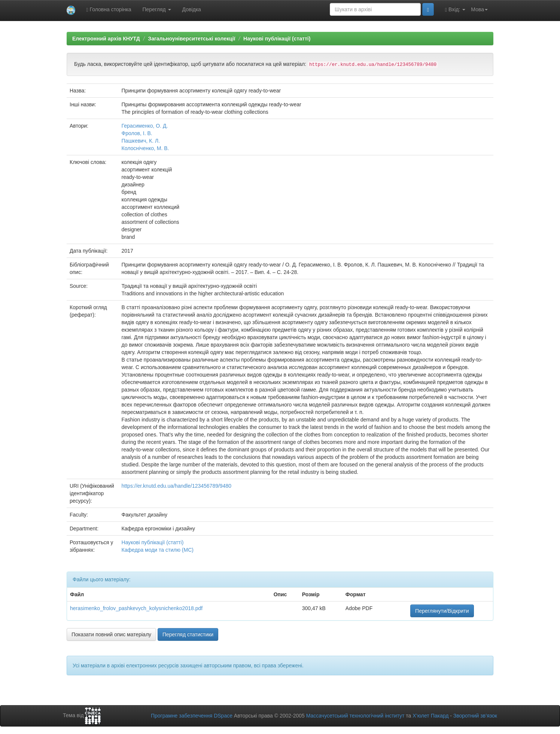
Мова (479, 9)
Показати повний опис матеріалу (111, 634)
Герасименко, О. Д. (145, 126)
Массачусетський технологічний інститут (355, 716)
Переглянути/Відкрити (442, 611)
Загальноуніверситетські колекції (191, 39)
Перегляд (157, 9)
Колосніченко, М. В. (145, 148)
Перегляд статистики (188, 634)
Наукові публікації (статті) (277, 39)
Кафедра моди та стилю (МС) (158, 550)
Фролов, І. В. (137, 133)
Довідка (192, 9)
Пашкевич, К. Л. (141, 141)
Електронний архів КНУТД (106, 39)
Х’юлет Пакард (430, 716)
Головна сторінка (109, 10)
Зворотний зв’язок (475, 716)
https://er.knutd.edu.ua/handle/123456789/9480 (176, 486)
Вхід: (455, 10)
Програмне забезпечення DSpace (192, 716)
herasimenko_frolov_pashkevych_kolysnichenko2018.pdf (136, 608)
